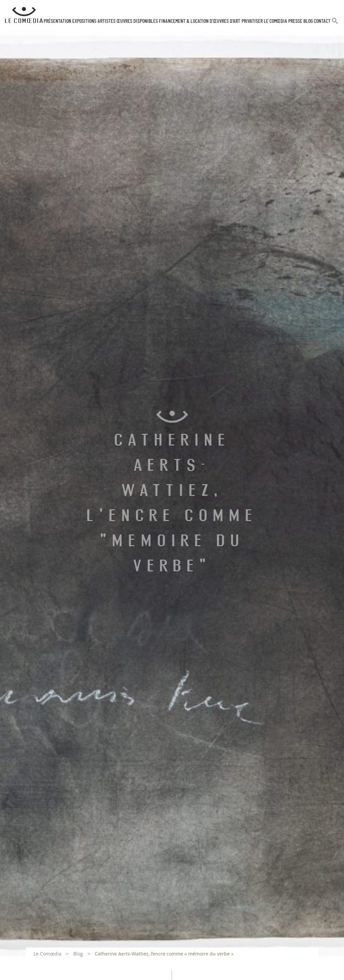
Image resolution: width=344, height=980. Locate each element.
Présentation (57, 21)
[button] (335, 24)
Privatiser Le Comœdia (264, 21)
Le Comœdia (48, 954)
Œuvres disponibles (137, 21)
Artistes (106, 21)
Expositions (84, 21)
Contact (322, 21)
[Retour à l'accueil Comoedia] (24, 15)
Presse (295, 21)
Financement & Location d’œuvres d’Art (200, 21)
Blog (308, 21)
